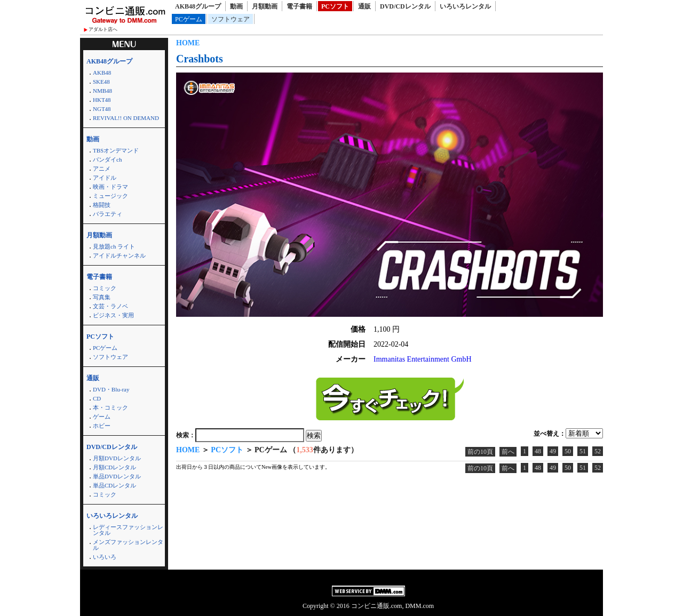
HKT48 (102, 100)
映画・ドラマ (110, 187)
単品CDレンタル (114, 485)
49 (553, 451)
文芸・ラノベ (110, 306)
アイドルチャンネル (119, 255)
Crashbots (200, 59)
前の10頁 (480, 452)
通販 (364, 6)
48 (538, 451)
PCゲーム (189, 19)
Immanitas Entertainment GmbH (423, 359)
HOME (188, 43)
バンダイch (107, 159)
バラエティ (108, 214)
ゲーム (102, 417)
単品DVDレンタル (117, 476)
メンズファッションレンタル (128, 545)
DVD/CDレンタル (405, 6)
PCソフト (335, 6)
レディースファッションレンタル (128, 530)
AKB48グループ (198, 6)
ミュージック (110, 196)
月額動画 (265, 6)
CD (97, 398)
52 (598, 451)
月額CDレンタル (114, 467)
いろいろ (105, 557)
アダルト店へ (103, 29)
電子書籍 (299, 6)
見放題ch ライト (114, 246)
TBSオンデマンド (116, 150)
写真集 (102, 297)
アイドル (105, 178)
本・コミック (110, 407)
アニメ (102, 169)
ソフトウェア (231, 19)
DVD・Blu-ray (111, 389)
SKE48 (101, 82)
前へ (508, 452)
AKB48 (102, 73)
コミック (105, 288)
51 (583, 451)
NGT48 (102, 109)
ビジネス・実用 (113, 315)
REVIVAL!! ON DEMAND (126, 118)
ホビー (102, 426)
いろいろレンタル (465, 6)
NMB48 (102, 91)
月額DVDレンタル (117, 458)
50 (568, 451)
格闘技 (102, 205)
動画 (236, 6)
